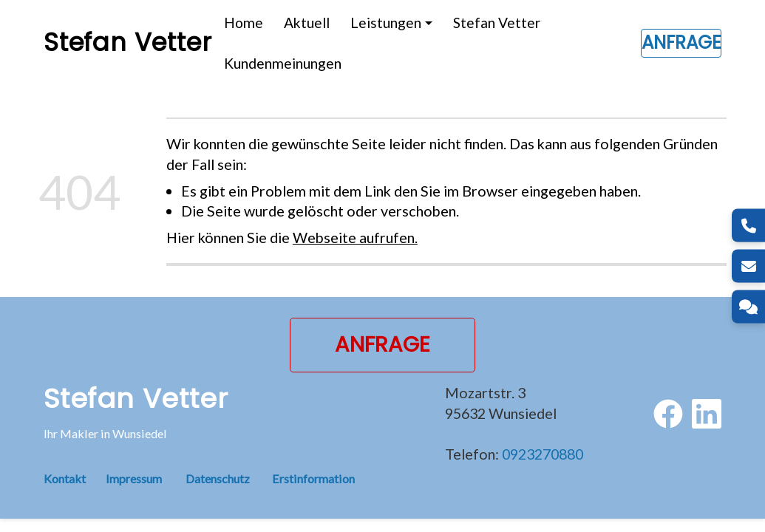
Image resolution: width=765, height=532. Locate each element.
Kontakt (75, 478)
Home (244, 23)
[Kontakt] (748, 307)
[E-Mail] (748, 266)
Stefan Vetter (497, 23)
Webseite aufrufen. (355, 237)
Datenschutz (218, 478)
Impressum (134, 478)
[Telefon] (748, 226)
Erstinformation (313, 478)
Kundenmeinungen (283, 63)
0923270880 (543, 454)
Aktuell (307, 23)
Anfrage (681, 42)
